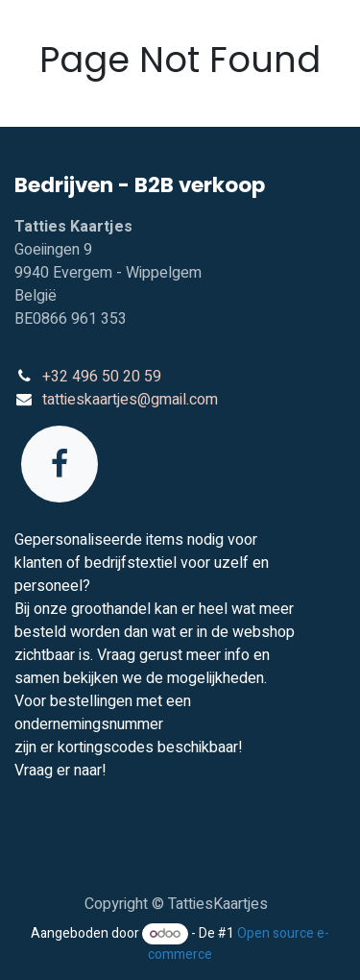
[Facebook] (60, 464)
